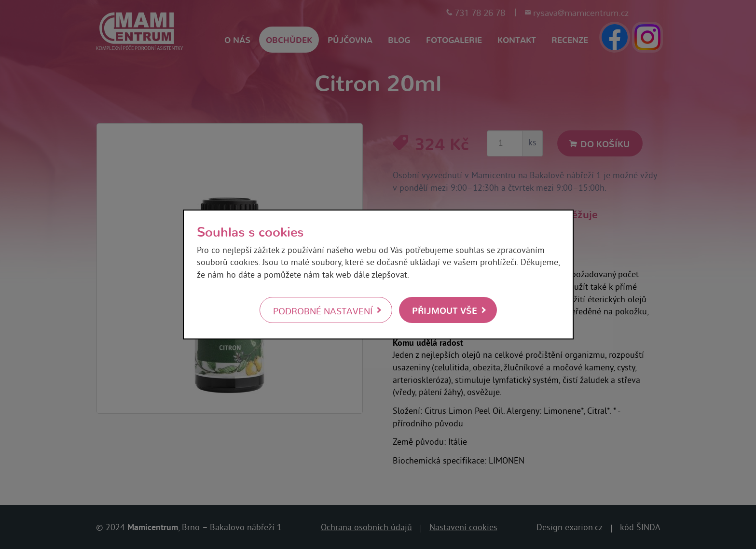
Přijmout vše (445, 310)
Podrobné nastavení (323, 310)
